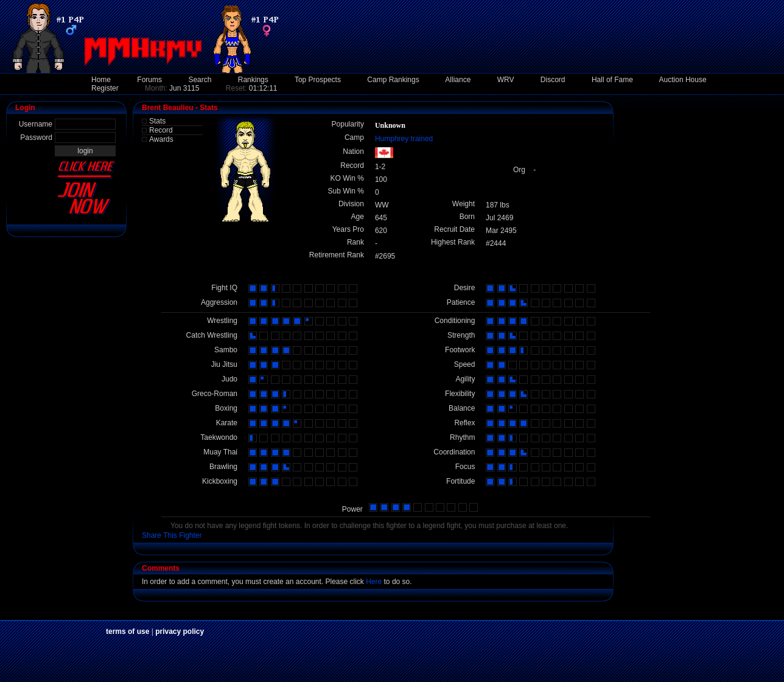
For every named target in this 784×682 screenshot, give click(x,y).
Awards (161, 139)
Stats (157, 121)
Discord (553, 80)
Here (374, 582)
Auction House (683, 80)
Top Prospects (318, 80)
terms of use (128, 632)
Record (161, 130)
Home (101, 80)
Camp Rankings (393, 80)
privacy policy (180, 632)
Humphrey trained (404, 139)
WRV (506, 80)
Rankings (253, 80)
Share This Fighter (172, 535)
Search (200, 80)
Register (105, 88)
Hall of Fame (612, 80)
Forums (149, 80)
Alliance (458, 80)
